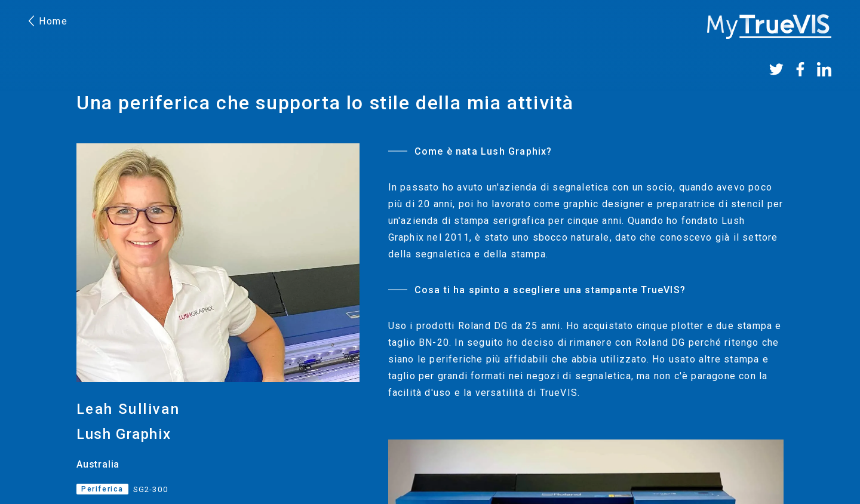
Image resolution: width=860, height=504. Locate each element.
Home (48, 21)
